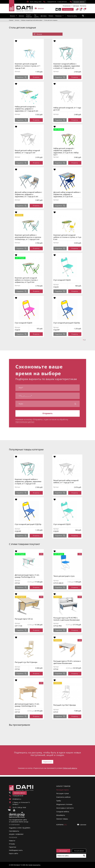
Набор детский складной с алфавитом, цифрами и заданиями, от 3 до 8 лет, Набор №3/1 (66, 151)
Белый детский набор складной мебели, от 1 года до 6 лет (27, 151)
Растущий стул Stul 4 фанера (26, 662)
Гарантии (13, 847)
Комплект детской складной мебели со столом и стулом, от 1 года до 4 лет (28, 66)
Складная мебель (63, 812)
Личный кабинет (79, 851)
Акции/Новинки (29, 16)
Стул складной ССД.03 (24, 323)
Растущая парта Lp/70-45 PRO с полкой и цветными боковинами (67, 619)
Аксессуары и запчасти (65, 808)
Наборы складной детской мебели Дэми (32, 20)
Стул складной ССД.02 (62, 280)
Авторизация (68, 9)
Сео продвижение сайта (18, 820)
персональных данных (25, 422)
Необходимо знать (16, 850)
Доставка (44, 16)
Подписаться (47, 762)
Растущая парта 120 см (24, 619)
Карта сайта (13, 853)
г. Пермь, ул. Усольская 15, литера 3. (21, 803)
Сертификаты (14, 831)
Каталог (13, 16)
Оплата (51, 16)
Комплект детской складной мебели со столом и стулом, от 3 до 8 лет (67, 237)
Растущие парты (62, 790)
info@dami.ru (17, 799)
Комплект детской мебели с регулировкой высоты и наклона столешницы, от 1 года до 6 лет (28, 237)
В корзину (36, 77)
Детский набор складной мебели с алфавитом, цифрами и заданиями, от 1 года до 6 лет (28, 194)
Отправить (47, 413)
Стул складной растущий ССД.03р (67, 323)
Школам (38, 8)
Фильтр (38, 34)
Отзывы (12, 844)
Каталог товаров (63, 786)
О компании (67, 6)
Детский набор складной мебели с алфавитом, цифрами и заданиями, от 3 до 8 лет (67, 194)
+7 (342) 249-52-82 (62, 2)
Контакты (83, 6)
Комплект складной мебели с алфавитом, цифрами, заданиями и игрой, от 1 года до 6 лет (67, 66)
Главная (11, 20)
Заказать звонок (79, 2)
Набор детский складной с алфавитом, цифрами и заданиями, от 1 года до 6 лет (27, 109)
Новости (12, 841)
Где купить (36, 16)
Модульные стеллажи (64, 804)
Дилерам (76, 6)
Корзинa (61, 825)
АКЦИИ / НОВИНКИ (16, 834)
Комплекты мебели (63, 797)
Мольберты (61, 815)
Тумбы (59, 801)
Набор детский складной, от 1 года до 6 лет (67, 109)
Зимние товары (62, 819)
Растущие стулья (63, 793)
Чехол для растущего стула (64, 576)
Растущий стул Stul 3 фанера (65, 705)
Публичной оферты (70, 768)
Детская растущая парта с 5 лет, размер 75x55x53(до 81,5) (27, 576)
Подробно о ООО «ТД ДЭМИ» (20, 828)
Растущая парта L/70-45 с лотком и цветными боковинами (67, 662)
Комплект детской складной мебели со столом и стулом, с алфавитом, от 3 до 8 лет (26, 280)
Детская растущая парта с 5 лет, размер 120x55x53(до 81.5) (27, 705)
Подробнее (21, 77)
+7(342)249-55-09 (52, 2)
